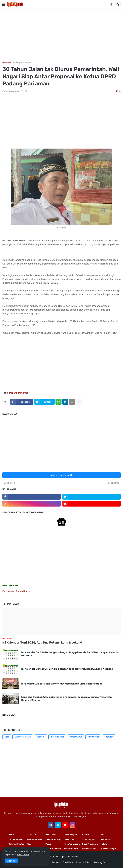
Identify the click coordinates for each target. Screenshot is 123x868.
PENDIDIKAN (10, 586)
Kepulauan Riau (16, 839)
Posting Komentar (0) (62, 475)
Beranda (7, 62)
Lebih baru (9, 483)
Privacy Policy (83, 862)
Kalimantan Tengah (54, 839)
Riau (29, 844)
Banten (86, 835)
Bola (7, 737)
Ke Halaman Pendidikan (16, 591)
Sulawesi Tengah (108, 849)
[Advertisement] (61, 35)
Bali (102, 835)
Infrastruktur (76, 737)
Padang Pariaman (22, 62)
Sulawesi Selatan (16, 844)
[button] (4, 5)
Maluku (104, 844)
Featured (109, 737)
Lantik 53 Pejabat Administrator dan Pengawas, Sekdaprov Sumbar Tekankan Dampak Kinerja (67, 699)
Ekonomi (41, 737)
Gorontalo (32, 835)
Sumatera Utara (23, 737)
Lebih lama (114, 483)
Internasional (57, 737)
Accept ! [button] (11, 861)
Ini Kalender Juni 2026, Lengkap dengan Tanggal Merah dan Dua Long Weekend (67, 669)
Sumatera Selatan (54, 849)
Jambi (11, 835)
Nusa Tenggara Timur (73, 844)
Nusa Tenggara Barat (91, 844)
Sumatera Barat (71, 849)
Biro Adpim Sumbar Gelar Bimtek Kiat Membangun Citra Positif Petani (61, 684)
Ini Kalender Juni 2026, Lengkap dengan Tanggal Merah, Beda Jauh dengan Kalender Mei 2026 (70, 654)
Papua (48, 844)
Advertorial (93, 737)
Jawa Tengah (88, 839)
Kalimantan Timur (35, 839)
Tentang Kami (101, 862)
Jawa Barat (106, 839)
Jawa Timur (69, 839)
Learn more (23, 854)
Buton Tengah (70, 835)
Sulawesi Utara (89, 849)
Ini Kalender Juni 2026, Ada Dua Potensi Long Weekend (42, 642)
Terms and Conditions (62, 862)
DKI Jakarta (51, 835)
